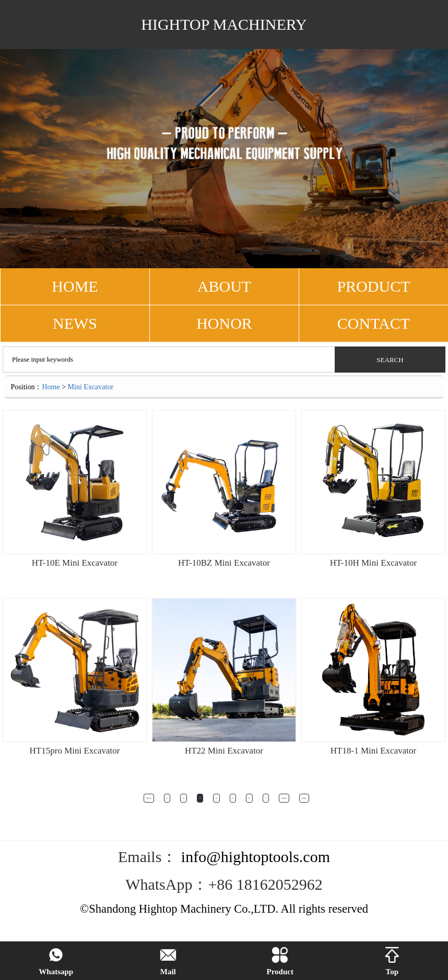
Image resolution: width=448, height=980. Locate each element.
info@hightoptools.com (254, 857)
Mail (168, 961)
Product (280, 961)
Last (304, 798)
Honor (224, 323)
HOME (75, 286)
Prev (149, 798)
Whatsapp (56, 961)
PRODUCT (373, 286)
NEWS (75, 323)
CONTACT (374, 323)
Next (284, 798)
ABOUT (224, 286)
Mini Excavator (91, 387)
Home (51, 387)
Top (392, 961)
